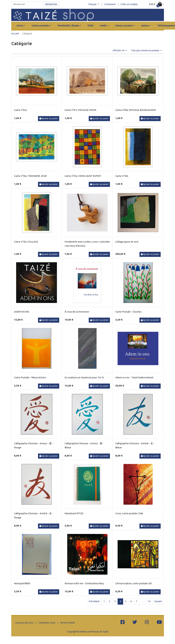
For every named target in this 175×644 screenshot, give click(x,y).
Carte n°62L (21, 110)
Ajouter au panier (49, 118)
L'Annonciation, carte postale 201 (134, 583)
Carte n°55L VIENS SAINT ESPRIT (83, 176)
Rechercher (51, 4)
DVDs (91, 26)
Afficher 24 (119, 50)
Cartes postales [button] (40, 26)
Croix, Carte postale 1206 (129, 513)
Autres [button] (145, 26)
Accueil (15, 34)
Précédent (94, 601)
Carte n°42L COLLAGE (26, 242)
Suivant (158, 601)
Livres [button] (20, 26)
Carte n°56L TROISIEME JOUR (30, 176)
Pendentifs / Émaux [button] (68, 26)
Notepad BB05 (22, 583)
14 (149, 601)
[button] (156, 4)
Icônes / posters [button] (124, 26)
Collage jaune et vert (127, 242)
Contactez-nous (47, 623)
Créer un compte (129, 4)
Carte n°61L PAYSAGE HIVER (80, 110)
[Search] (27, 4)
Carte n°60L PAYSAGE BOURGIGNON (136, 110)
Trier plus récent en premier (145, 50)
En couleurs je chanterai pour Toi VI (84, 377)
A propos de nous (24, 623)
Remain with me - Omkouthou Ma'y (84, 583)
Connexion (110, 4)
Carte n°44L (122, 176)
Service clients (68, 623)
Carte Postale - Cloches (128, 312)
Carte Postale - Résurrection (30, 377)
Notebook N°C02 (74, 513)
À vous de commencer (77, 312)
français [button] (93, 4)
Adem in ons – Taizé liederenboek (134, 377)
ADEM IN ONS (22, 312)
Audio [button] (103, 26)
